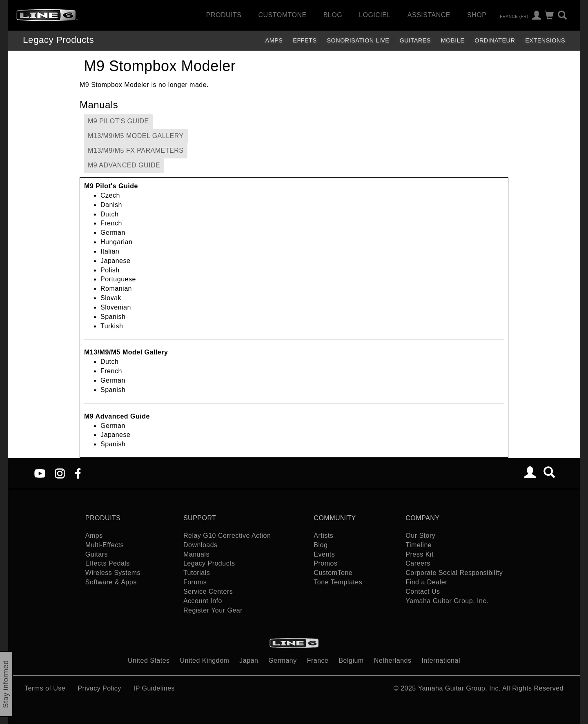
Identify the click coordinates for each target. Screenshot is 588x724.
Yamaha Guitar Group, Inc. (447, 601)
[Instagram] (60, 473)
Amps (274, 40)
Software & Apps (111, 582)
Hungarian (116, 242)
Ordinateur (495, 40)
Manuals (196, 554)
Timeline (419, 545)
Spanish (113, 317)
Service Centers (208, 591)
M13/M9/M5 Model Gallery (136, 136)
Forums (195, 582)
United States (149, 661)
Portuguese (118, 279)
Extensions (545, 40)
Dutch (109, 214)
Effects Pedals (108, 563)
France (318, 661)
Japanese (115, 261)
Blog (333, 15)
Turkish (112, 326)
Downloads (200, 545)
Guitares (415, 40)
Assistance (429, 15)
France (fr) (514, 16)
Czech (110, 195)
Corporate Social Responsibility (454, 573)
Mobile (453, 40)
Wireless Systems (113, 573)
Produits (224, 15)
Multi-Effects (105, 545)
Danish (111, 205)
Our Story (420, 536)
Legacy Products (58, 40)
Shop (477, 15)
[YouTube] (40, 473)
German (113, 233)
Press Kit (420, 554)
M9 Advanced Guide (124, 165)
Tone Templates (338, 582)
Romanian (116, 288)
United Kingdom (205, 661)
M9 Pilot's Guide (118, 121)
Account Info (203, 601)
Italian (110, 251)
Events (324, 554)
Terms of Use (45, 688)
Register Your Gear (213, 610)
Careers (418, 563)
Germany (282, 661)
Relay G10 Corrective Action (227, 536)
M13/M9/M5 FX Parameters (136, 150)
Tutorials (197, 573)
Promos (325, 563)
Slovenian (116, 307)
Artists (323, 536)
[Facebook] (78, 473)
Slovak (111, 298)
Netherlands (393, 661)
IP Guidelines (154, 688)
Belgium (351, 661)
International (441, 661)
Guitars (97, 554)
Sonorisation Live (358, 40)
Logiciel (375, 15)
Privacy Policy (99, 688)
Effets (305, 40)
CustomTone (282, 15)
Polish (110, 270)
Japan (249, 661)
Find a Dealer (427, 582)
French (111, 223)
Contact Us (423, 591)
